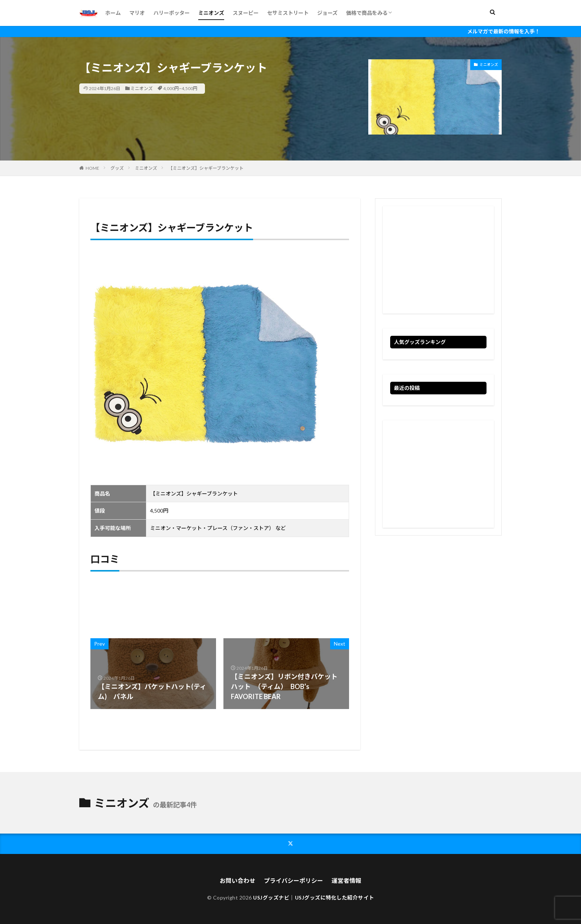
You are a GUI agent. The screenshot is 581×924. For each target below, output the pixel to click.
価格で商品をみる (367, 13)
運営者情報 (346, 880)
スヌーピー (246, 13)
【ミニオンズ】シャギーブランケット (206, 168)
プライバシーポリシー (293, 880)
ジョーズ (327, 13)
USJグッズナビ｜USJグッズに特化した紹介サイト (314, 897)
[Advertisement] (438, 260)
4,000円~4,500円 (180, 88)
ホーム (113, 13)
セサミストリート (288, 13)
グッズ (117, 168)
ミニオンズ (211, 13)
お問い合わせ (238, 880)
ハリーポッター (172, 13)
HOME (92, 168)
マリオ (137, 13)
